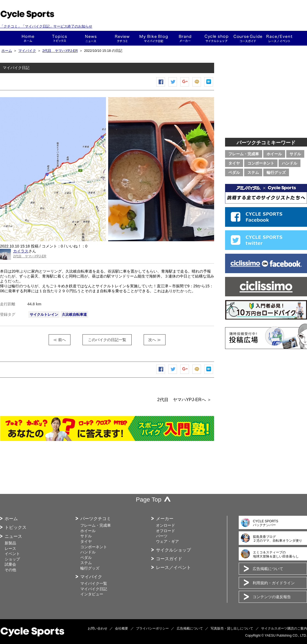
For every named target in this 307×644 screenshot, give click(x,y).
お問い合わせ (98, 628)
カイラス (21, 251)
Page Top (149, 500)
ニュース (91, 38)
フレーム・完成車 (244, 154)
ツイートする (173, 86)
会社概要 (122, 628)
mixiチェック (197, 86)
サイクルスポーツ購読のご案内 (284, 628)
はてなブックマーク (209, 86)
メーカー (185, 38)
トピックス (59, 38)
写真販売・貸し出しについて (232, 628)
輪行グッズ (276, 172)
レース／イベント (173, 567)
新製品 (10, 543)
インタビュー (92, 594)
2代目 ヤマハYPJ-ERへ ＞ (184, 400)
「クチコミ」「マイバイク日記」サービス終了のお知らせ (46, 26)
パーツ (162, 536)
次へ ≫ (155, 340)
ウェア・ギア (167, 541)
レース (10, 548)
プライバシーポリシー (152, 628)
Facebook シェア (161, 86)
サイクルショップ (173, 550)
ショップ (216, 38)
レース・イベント (279, 38)
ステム (253, 172)
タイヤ (234, 163)
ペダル (234, 172)
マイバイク (27, 51)
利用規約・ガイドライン (274, 583)
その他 (10, 570)
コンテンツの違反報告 (272, 597)
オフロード (166, 531)
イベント (12, 554)
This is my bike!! (154, 38)
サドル (295, 154)
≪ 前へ (60, 340)
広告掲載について (268, 569)
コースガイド (248, 38)
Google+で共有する (185, 86)
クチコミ (122, 38)
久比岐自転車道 (74, 314)
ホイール (274, 154)
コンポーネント (261, 163)
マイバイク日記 (94, 589)
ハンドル (290, 163)
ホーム (28, 38)
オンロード (166, 525)
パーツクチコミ (96, 519)
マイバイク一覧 (94, 583)
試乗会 (10, 564)
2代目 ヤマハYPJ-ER (60, 51)
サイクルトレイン (44, 314)
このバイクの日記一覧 (107, 340)
